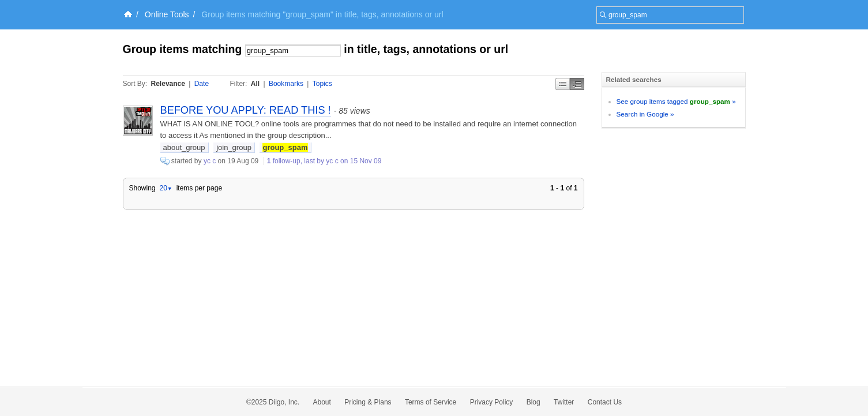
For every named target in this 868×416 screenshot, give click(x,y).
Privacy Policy (492, 402)
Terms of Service (431, 402)
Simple (563, 84)
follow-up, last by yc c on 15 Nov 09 (324, 161)
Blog (533, 402)
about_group (184, 147)
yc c (210, 161)
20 (166, 188)
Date (202, 84)
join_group (234, 147)
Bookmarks (286, 84)
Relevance (168, 84)
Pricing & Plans (368, 402)
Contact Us (605, 402)
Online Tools (167, 14)
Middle (577, 84)
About (322, 402)
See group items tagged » (676, 101)
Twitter (564, 402)
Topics (322, 84)
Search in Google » (645, 114)
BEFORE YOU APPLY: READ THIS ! (246, 110)
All (255, 84)
